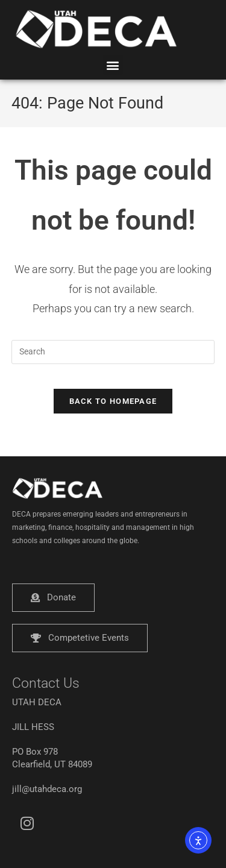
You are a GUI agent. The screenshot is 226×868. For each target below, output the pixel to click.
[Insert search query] (113, 352)
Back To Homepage (113, 401)
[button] (113, 65)
